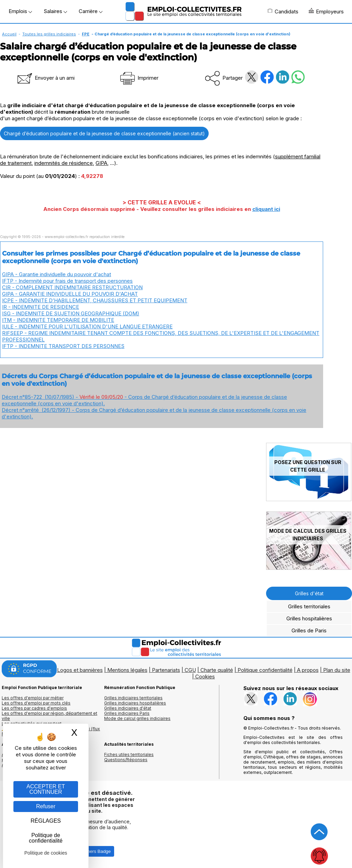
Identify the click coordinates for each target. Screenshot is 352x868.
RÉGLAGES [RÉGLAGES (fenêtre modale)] (46, 821)
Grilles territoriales (309, 606)
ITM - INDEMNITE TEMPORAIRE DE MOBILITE (58, 320)
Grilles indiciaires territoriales (133, 698)
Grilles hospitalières (309, 618)
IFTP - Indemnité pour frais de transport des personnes (67, 281)
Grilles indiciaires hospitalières (135, 703)
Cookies (205, 677)
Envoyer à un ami (45, 78)
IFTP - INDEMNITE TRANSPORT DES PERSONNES (63, 346)
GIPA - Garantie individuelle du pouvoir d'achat (57, 274)
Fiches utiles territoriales (129, 754)
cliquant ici (266, 209)
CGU (190, 670)
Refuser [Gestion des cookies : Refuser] (46, 806)
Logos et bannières (80, 670)
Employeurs (326, 11)
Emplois (20, 11)
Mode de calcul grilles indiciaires (137, 718)
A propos (308, 670)
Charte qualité (217, 670)
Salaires (55, 11)
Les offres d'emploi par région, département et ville (49, 716)
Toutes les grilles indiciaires (49, 34)
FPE (86, 34)
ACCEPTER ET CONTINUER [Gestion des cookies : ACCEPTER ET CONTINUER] (46, 789)
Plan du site (337, 670)
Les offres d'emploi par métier (33, 698)
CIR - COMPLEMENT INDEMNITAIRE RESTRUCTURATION (72, 287)
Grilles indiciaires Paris (127, 713)
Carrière (91, 11)
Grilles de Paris (309, 630)
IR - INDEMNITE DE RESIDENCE (41, 307)
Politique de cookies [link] (46, 853)
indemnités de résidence (64, 163)
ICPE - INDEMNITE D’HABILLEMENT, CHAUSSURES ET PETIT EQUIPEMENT (95, 300)
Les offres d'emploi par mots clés (36, 703)
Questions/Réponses (126, 760)
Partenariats (166, 670)
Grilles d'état (309, 593)
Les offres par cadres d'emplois (34, 708)
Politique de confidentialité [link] (46, 838)
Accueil (9, 34)
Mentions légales (127, 670)
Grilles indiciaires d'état (128, 708)
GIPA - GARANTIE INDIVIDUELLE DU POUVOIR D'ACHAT (70, 294)
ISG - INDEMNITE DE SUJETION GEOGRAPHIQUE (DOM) (71, 313)
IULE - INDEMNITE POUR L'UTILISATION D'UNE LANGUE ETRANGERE (87, 326)
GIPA (101, 163)
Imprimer (139, 78)
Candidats (283, 11)
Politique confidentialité (265, 670)
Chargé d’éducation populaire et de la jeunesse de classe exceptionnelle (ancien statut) (104, 133)
